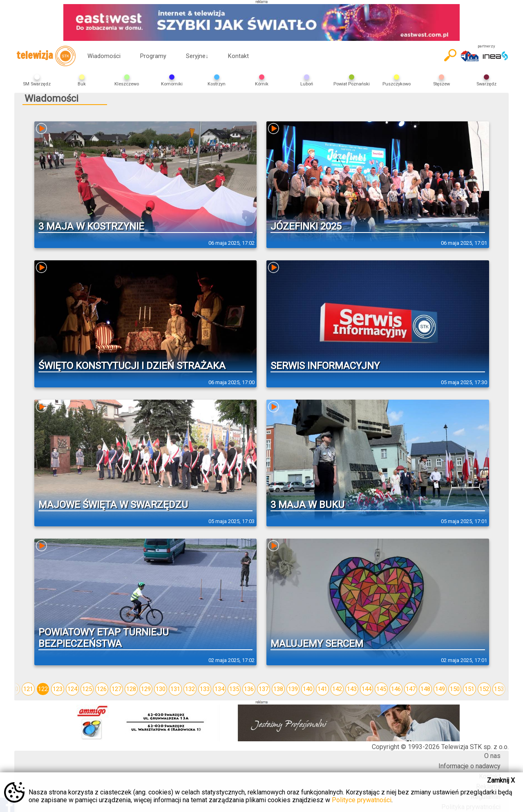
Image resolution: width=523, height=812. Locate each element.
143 (352, 689)
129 (146, 689)
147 (411, 689)
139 (293, 689)
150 (455, 689)
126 (102, 689)
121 (28, 689)
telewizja (46, 56)
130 (161, 689)
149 (440, 689)
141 (322, 689)
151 (469, 689)
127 (116, 689)
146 (396, 689)
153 (499, 689)
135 (234, 689)
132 (190, 689)
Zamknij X (501, 780)
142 (337, 689)
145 (381, 689)
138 (278, 689)
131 (175, 689)
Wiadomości (104, 56)
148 (425, 689)
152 (484, 689)
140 (308, 689)
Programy (153, 56)
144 (367, 689)
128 (131, 689)
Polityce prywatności (362, 800)
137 (264, 689)
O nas (492, 756)
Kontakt (238, 56)
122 (43, 689)
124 (72, 689)
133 (205, 689)
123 (58, 689)
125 (87, 689)
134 (219, 689)
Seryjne (197, 56)
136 (249, 689)
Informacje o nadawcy (469, 766)
